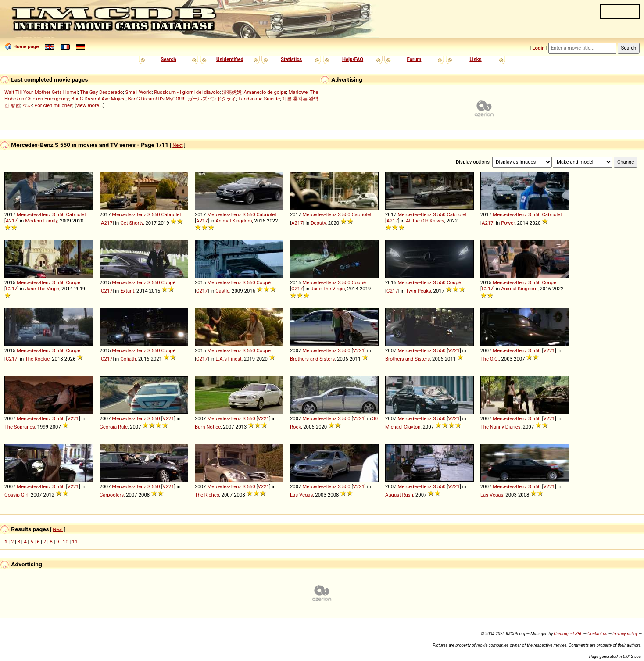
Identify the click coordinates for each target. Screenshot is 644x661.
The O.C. (490, 359)
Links (475, 59)
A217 (12, 221)
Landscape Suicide (259, 99)
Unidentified (230, 59)
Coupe (263, 350)
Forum (414, 59)
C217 (11, 289)
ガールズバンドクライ (212, 99)
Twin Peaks (419, 291)
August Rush (399, 495)
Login (538, 48)
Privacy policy (625, 634)
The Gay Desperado (101, 92)
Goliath (128, 359)
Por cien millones (53, 105)
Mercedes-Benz (34, 214)
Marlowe (298, 92)
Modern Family (41, 221)
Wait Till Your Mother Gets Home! (41, 92)
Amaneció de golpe (265, 92)
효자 (27, 105)
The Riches (207, 495)
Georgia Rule (114, 427)
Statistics (291, 59)
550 (61, 214)
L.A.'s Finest (229, 359)
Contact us (597, 634)
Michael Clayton (403, 427)
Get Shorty (132, 223)
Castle (222, 291)
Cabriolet (76, 214)
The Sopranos (20, 427)
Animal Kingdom (234, 221)
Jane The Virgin (42, 289)
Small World (138, 92)
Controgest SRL (568, 634)
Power (508, 223)
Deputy (318, 223)
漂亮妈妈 (232, 92)
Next (177, 145)
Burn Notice (208, 427)
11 (75, 542)
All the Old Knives (425, 221)
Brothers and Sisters (312, 359)
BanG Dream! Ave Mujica (98, 99)
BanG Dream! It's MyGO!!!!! (157, 99)
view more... (90, 105)
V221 (358, 350)
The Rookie (37, 359)
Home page (26, 46)
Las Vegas (301, 495)
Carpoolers (112, 495)
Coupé (73, 282)
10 (66, 542)
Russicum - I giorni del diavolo (187, 92)
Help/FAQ (353, 59)
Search (168, 59)
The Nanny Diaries (501, 427)
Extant (127, 291)
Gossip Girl (16, 495)
